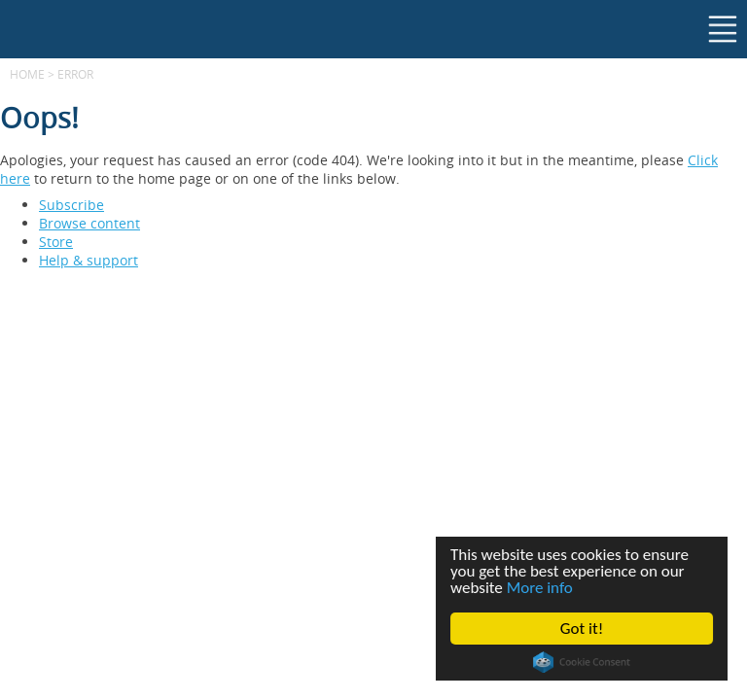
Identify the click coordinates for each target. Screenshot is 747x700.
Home (27, 74)
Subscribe (71, 205)
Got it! (582, 629)
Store (56, 242)
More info (540, 588)
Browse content (89, 223)
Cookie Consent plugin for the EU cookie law (582, 662)
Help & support (89, 260)
